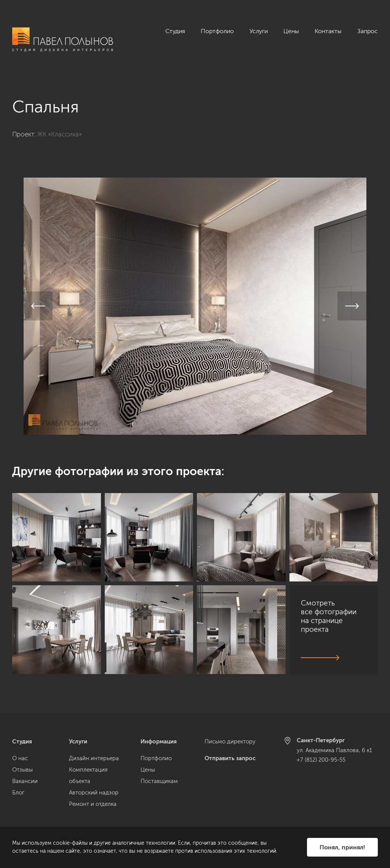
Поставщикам (159, 781)
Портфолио (217, 31)
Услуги (259, 31)
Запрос (368, 31)
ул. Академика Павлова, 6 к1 (334, 750)
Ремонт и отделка (93, 804)
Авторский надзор (94, 793)
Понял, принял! (342, 847)
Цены (291, 31)
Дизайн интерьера (94, 758)
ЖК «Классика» (60, 126)
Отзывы (22, 770)
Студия (175, 31)
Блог (18, 793)
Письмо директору (230, 741)
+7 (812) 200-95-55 (321, 760)
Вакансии (25, 781)
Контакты (328, 31)
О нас (20, 758)
